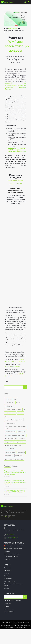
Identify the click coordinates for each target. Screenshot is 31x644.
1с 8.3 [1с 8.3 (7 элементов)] (10, 399)
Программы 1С (8, 570)
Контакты (6, 588)
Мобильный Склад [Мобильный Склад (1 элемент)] (10, 432)
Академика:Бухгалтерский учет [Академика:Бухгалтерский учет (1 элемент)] (14, 420)
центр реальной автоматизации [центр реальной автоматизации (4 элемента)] (14, 459)
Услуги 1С (6, 573)
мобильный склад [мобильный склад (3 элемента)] (10, 452)
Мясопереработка (9, 609)
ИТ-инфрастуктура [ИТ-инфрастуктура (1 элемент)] (10, 423)
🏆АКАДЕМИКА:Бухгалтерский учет (13, 549)
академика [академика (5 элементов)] (22, 439)
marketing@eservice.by (12, 366)
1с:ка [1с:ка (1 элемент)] (15, 399)
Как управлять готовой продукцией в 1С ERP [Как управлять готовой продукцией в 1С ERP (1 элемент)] (15, 427)
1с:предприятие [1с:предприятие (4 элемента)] (10, 403)
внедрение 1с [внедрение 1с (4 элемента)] (9, 442)
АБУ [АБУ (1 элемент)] (6, 416)
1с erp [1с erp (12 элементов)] (18, 403)
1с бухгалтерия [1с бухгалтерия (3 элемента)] (9, 406)
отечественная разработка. (17, 150)
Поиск (25, 387)
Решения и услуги (9, 578)
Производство (8, 604)
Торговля (6, 606)
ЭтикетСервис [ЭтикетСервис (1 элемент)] (9, 439)
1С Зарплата (7, 551)
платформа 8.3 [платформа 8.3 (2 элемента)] (9, 456)
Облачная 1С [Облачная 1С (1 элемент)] (21, 432)
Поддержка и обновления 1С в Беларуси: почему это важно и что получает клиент (15, 473)
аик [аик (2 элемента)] (16, 439)
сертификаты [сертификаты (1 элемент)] (19, 456)
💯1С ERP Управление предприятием (13, 546)
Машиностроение (9, 612)
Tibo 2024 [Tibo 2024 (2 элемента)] (20, 413)
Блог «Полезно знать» (10, 581)
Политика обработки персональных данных (13, 585)
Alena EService (12, 29)
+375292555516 (10, 534)
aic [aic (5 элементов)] (24, 410)
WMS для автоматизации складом (17, 46)
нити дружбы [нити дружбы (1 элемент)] (21, 452)
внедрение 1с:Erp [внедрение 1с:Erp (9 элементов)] (20, 442)
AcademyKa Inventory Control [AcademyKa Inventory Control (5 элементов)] (13, 410)
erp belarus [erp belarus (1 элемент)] (12, 413)
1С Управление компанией (11, 557)
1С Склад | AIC (8, 559)
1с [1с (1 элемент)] (5, 399)
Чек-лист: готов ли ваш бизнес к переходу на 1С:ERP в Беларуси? (14, 491)
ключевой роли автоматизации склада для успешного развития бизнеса (15, 86)
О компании (7, 568)
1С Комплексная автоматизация (12, 554)
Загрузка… (15, 255)
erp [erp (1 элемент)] (6, 413)
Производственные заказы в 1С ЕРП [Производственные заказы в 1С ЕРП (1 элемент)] (15, 435)
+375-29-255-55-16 (18, 361)
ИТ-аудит (6, 576)
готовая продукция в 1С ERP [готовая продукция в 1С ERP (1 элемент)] (13, 445)
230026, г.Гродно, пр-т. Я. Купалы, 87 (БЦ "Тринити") (14, 530)
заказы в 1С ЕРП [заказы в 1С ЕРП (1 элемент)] (9, 449)
